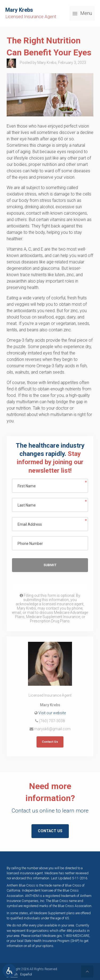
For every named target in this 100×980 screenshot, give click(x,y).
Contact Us (50, 742)
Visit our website (52, 713)
